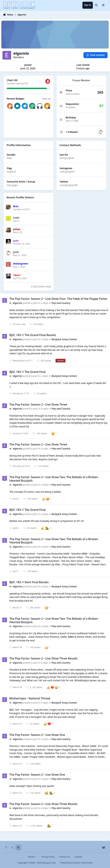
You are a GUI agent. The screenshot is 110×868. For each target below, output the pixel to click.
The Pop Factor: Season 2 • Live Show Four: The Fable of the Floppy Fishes (58, 299)
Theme (33, 857)
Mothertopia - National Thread (30, 698)
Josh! (16, 252)
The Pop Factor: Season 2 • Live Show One (37, 735)
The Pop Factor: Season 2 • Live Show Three (38, 404)
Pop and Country (61, 303)
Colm (16, 217)
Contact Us (65, 857)
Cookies (78, 857)
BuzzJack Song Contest (64, 339)
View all (46, 99)
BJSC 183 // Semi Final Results (29, 582)
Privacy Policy (48, 857)
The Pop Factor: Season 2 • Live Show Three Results (43, 658)
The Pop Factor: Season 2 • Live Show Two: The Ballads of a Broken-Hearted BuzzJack (54, 479)
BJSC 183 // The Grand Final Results (33, 335)
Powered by (76, 863)
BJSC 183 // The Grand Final (27, 372)
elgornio (18, 303)
